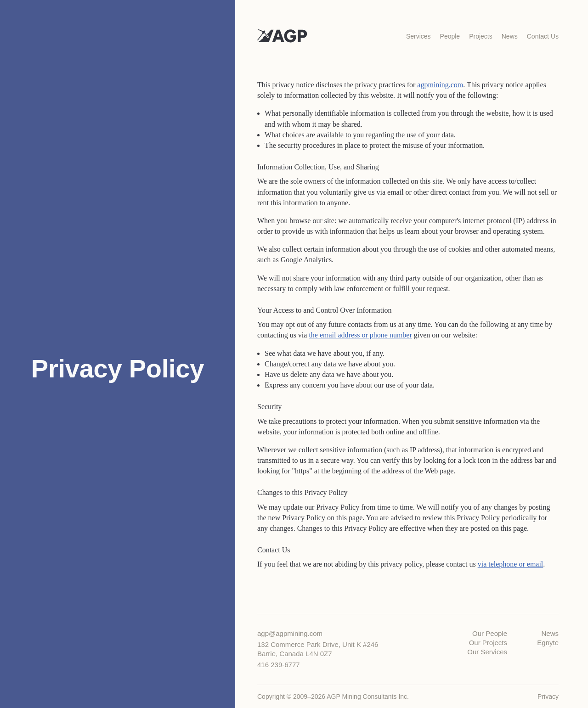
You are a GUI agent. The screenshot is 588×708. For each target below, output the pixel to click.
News (550, 633)
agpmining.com (440, 85)
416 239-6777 (279, 665)
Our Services (487, 652)
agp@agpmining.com (290, 633)
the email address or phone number (360, 335)
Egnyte (548, 643)
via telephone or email (511, 564)
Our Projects (488, 643)
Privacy (548, 697)
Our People (490, 633)
